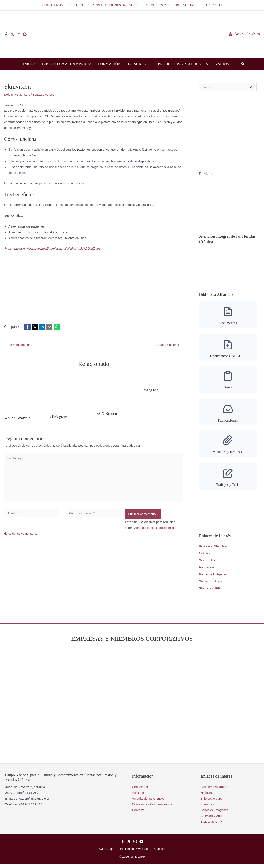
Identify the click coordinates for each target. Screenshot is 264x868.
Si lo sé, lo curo (210, 564)
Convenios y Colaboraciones (152, 808)
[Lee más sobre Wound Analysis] (25, 392)
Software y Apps (45, 95)
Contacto (138, 814)
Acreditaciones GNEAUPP (150, 802)
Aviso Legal (108, 853)
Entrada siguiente (169, 345)
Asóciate (138, 797)
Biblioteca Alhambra (213, 550)
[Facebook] (6, 34)
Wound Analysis (18, 418)
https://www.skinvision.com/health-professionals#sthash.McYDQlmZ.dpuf (55, 248)
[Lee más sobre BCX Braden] (115, 390)
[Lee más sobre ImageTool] (163, 378)
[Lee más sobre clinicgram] (70, 391)
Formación (206, 571)
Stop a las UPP (210, 592)
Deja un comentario (18, 95)
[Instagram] (19, 34)
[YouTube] (25, 34)
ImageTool (151, 390)
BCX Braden (107, 414)
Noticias (205, 557)
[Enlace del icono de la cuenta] (244, 34)
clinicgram (59, 417)
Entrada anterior (18, 345)
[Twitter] (12, 34)
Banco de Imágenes (213, 578)
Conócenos (140, 791)
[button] (89, 64)
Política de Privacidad (134, 853)
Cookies (158, 853)
